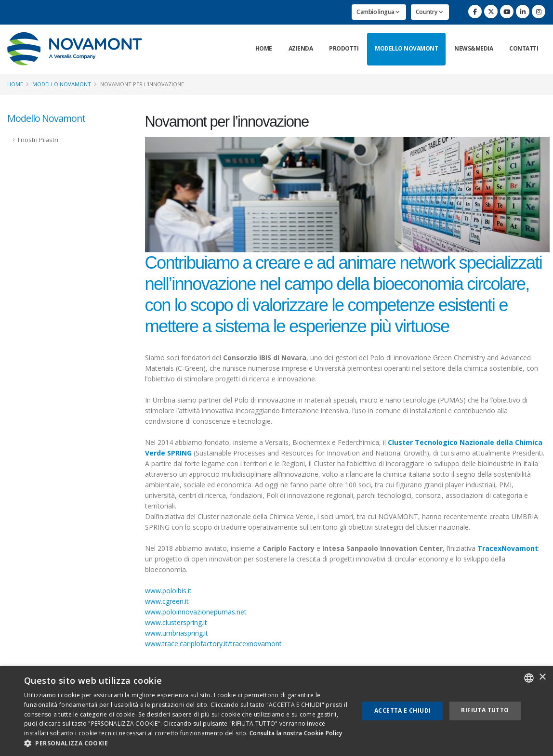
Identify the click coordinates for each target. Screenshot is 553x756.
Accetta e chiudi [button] (402, 710)
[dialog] (276, 711)
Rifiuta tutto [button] (485, 710)
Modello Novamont (406, 48)
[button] (187, 743)
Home (264, 48)
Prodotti (344, 48)
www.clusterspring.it (176, 622)
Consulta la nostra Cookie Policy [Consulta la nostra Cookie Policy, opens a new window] (296, 733)
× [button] (542, 677)
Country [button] (429, 12)
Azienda (301, 48)
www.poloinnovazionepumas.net (196, 612)
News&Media (474, 48)
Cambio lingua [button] (378, 12)
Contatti (524, 48)
